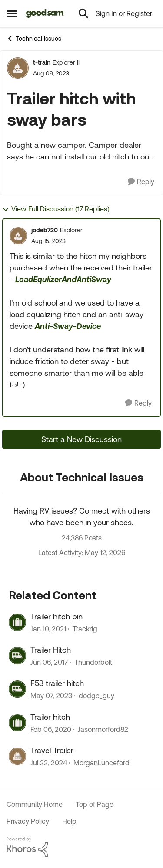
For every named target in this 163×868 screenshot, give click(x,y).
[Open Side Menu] (12, 13)
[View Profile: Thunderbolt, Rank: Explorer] (17, 656)
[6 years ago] (51, 729)
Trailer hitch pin (57, 616)
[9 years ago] (49, 662)
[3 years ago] (51, 696)
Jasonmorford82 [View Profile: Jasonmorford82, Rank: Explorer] (103, 729)
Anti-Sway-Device (68, 326)
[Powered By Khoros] (81, 847)
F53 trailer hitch (57, 683)
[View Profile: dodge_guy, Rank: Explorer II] (17, 689)
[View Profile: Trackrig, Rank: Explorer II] (17, 622)
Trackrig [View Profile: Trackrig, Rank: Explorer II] (85, 629)
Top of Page (95, 804)
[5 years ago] (48, 629)
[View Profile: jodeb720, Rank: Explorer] (18, 236)
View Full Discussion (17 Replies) (56, 209)
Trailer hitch (50, 717)
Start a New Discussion (81, 439)
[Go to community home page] (45, 13)
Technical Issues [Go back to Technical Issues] (34, 39)
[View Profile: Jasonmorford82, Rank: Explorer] (17, 723)
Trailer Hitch (51, 650)
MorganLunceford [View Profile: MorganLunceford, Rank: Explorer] (101, 763)
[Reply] (141, 182)
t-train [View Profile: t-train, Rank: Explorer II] (42, 62)
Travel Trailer (52, 750)
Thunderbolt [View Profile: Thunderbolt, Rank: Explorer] (93, 662)
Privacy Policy (28, 821)
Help (69, 821)
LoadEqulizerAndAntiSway (63, 279)
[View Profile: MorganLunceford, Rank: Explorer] (17, 756)
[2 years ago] (49, 763)
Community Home (35, 804)
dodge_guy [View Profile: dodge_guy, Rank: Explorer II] (96, 696)
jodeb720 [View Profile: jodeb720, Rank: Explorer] (45, 230)
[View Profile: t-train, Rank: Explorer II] (18, 68)
